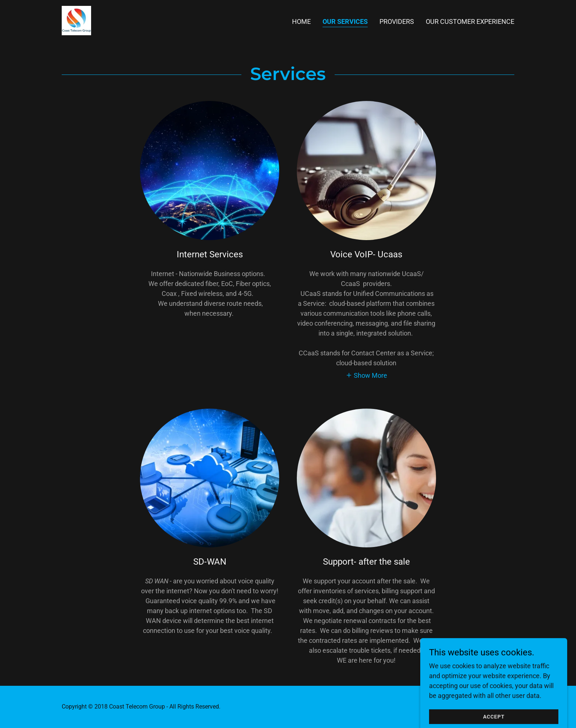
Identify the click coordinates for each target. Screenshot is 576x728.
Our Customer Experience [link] (470, 21)
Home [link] (301, 21)
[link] (76, 20)
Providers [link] (397, 21)
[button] (367, 375)
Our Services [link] (345, 21)
